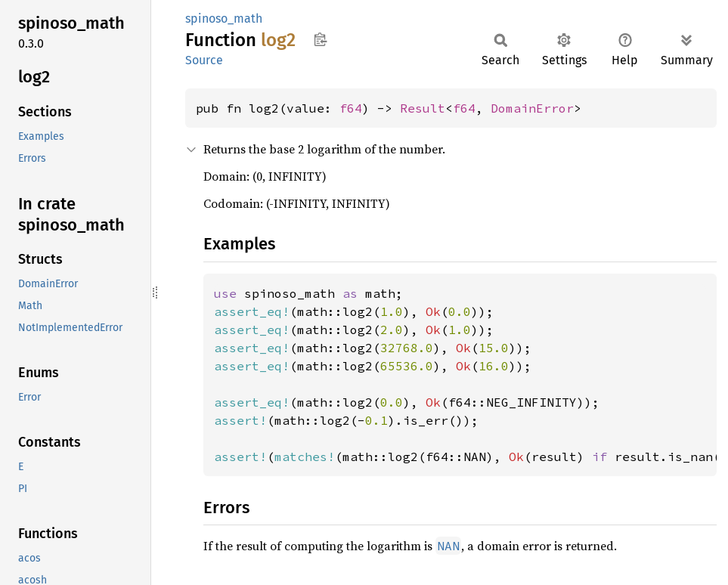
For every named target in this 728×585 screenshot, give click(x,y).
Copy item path (320, 39)
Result (423, 108)
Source (204, 60)
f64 (351, 108)
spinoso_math (224, 19)
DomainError (532, 108)
